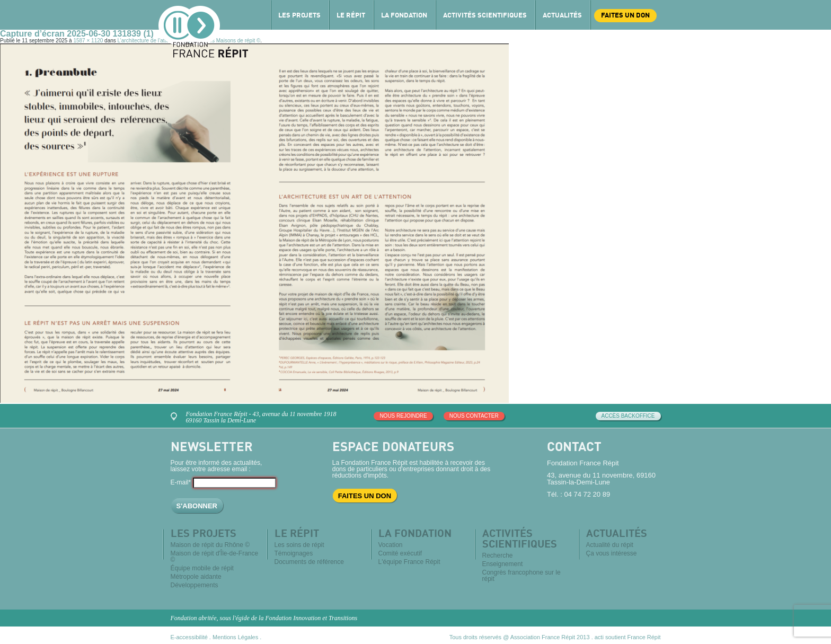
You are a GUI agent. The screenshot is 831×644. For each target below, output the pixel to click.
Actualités (562, 16)
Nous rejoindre (403, 416)
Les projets (299, 16)
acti (599, 637)
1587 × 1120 (88, 41)
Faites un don (625, 16)
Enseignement (503, 564)
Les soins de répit (299, 545)
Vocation (391, 545)
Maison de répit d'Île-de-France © (215, 557)
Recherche (498, 555)
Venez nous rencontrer (176, 415)
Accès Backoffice (628, 416)
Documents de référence (309, 562)
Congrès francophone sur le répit (521, 576)
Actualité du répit (610, 545)
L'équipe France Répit (409, 562)
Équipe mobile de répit (202, 568)
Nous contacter (474, 416)
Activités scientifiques (485, 16)
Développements (195, 585)
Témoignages (294, 553)
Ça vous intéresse (612, 553)
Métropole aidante (196, 577)
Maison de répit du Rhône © (210, 545)
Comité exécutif (400, 553)
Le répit (351, 16)
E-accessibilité (189, 637)
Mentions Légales (235, 637)
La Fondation (404, 16)
